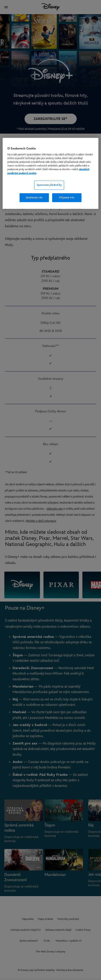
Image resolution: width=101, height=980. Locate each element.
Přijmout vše (67, 198)
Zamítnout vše (34, 198)
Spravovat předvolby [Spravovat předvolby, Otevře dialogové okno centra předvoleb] (49, 185)
